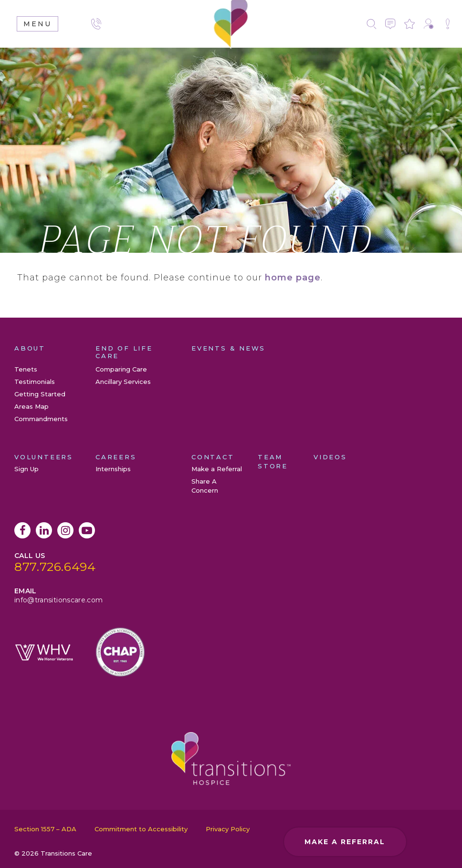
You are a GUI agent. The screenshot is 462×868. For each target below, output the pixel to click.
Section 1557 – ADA (45, 829)
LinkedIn (44, 530)
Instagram (65, 530)
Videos (330, 457)
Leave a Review (409, 24)
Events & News (228, 348)
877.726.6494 (55, 567)
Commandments (41, 419)
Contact (390, 24)
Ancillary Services (123, 382)
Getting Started (40, 394)
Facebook (22, 530)
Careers (116, 457)
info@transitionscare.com (58, 600)
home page (293, 278)
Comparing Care (121, 369)
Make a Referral (429, 24)
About (30, 348)
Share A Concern (448, 24)
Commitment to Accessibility (141, 829)
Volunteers (44, 457)
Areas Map (31, 406)
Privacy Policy (228, 829)
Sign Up (26, 469)
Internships (113, 469)
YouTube (87, 530)
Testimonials (35, 382)
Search (371, 24)
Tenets (26, 369)
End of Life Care (124, 352)
